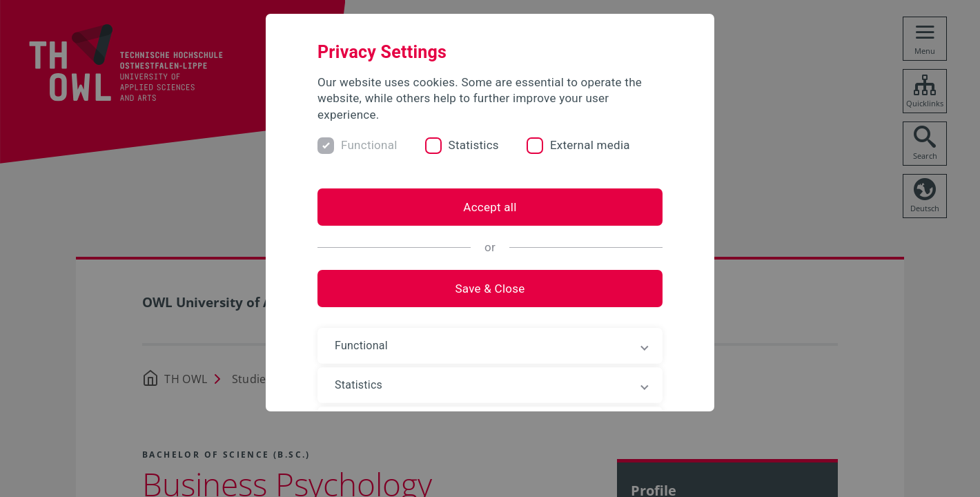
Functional (369, 145)
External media (590, 145)
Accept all (490, 207)
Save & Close (490, 289)
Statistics (474, 145)
